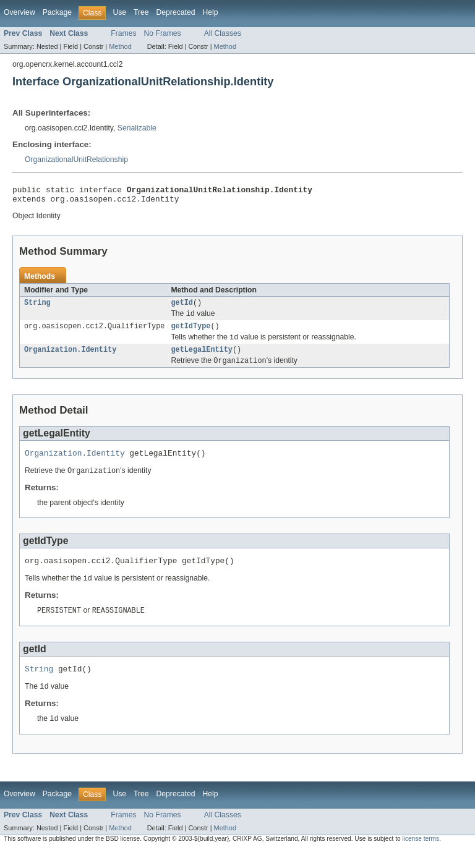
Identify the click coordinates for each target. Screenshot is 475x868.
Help (210, 12)
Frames (123, 33)
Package (57, 12)
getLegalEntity (202, 358)
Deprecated (176, 12)
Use (119, 12)
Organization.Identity (70, 358)
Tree (141, 12)
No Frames (163, 33)
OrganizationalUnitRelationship (76, 160)
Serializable (137, 128)
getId (182, 307)
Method (120, 46)
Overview (19, 12)
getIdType (190, 333)
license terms (421, 857)
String (37, 307)
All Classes (223, 33)
